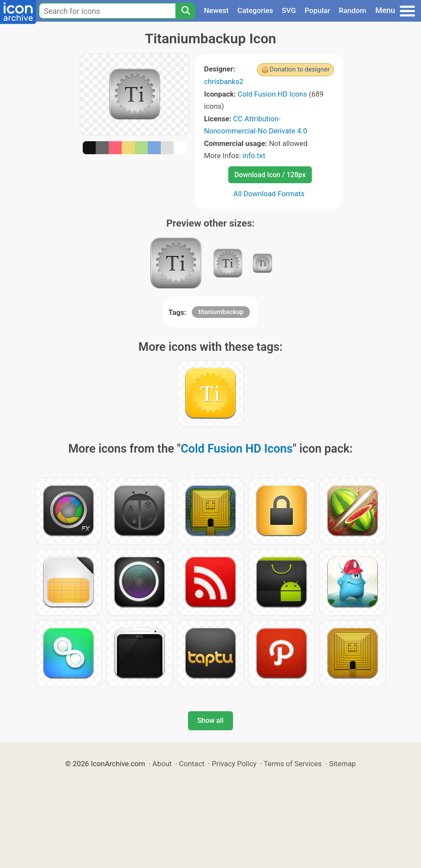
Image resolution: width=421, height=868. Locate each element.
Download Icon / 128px (270, 175)
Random (352, 10)
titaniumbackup (221, 312)
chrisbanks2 (224, 81)
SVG (289, 10)
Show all (210, 721)
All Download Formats (269, 194)
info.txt (254, 155)
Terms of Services (293, 764)
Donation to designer (300, 69)
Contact (192, 764)
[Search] (185, 11)
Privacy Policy (234, 764)
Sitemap (343, 764)
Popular (317, 10)
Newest (216, 10)
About (162, 764)
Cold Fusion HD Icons (272, 94)
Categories (255, 10)
